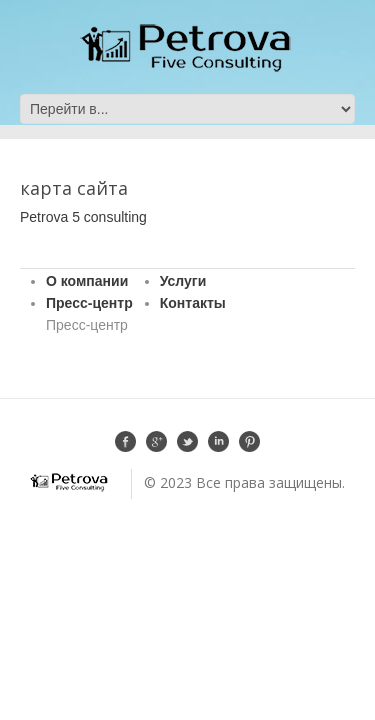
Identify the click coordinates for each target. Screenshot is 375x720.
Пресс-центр (89, 303)
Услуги (183, 281)
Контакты (193, 303)
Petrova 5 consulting (83, 217)
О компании (87, 281)
